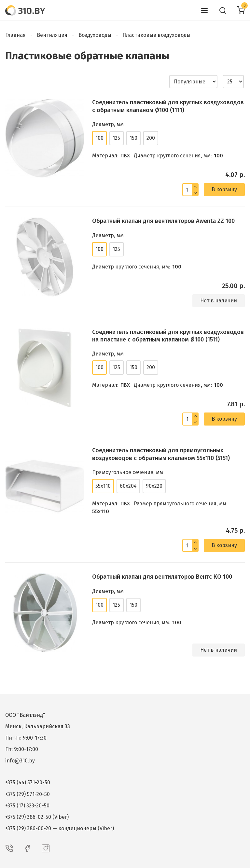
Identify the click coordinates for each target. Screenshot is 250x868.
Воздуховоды (95, 35)
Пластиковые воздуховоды (156, 35)
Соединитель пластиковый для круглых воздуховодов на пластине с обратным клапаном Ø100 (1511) (168, 336)
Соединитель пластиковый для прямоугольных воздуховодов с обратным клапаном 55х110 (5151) (161, 454)
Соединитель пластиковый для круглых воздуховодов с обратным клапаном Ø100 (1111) (168, 106)
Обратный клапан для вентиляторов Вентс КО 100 (162, 577)
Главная (15, 35)
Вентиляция (52, 35)
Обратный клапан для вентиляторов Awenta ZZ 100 (163, 221)
